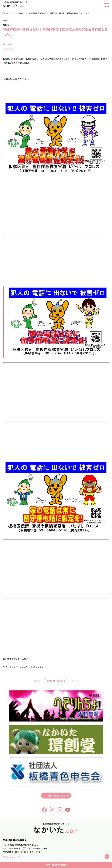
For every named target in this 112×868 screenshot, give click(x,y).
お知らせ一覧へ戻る (56, 681)
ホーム (7, 13)
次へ (73, 681)
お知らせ (20, 13)
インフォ (9, 49)
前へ (38, 681)
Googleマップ (11, 857)
